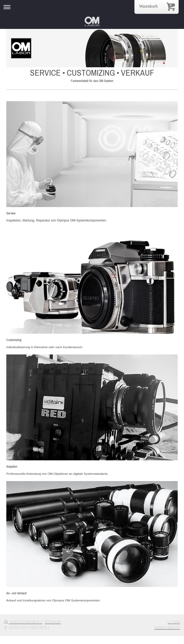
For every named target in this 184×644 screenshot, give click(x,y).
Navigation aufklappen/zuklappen (92, 7)
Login (174, 622)
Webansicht (167, 628)
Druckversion (23, 622)
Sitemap (53, 622)
